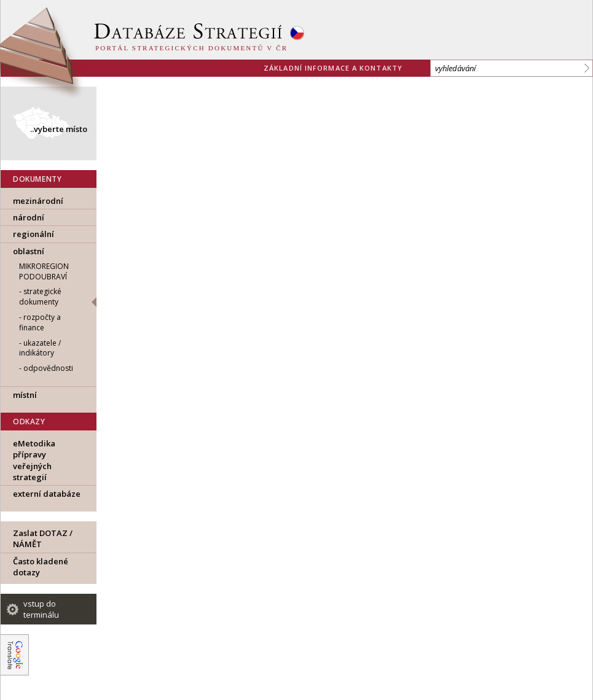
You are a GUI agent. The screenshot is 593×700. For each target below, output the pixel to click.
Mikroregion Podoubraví (44, 271)
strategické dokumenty (40, 297)
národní (29, 217)
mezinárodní (38, 201)
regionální (33, 234)
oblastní (29, 251)
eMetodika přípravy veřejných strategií (34, 460)
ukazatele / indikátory (40, 348)
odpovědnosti (48, 368)
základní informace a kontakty (333, 68)
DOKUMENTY (37, 179)
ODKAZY (29, 422)
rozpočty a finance (40, 322)
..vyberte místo (59, 129)
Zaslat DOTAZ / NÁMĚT (43, 539)
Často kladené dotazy (41, 567)
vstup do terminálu (41, 609)
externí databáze (47, 494)
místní (25, 395)
